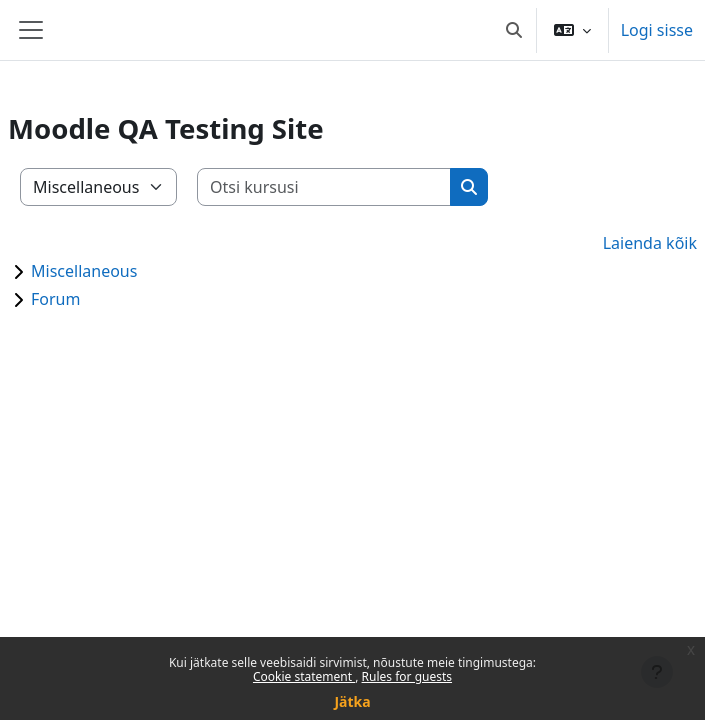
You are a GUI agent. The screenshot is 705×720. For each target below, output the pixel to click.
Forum (55, 299)
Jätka (352, 701)
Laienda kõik (650, 243)
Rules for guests (407, 676)
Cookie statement (304, 676)
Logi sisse (657, 30)
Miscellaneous (84, 271)
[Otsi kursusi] (324, 187)
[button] (514, 30)
